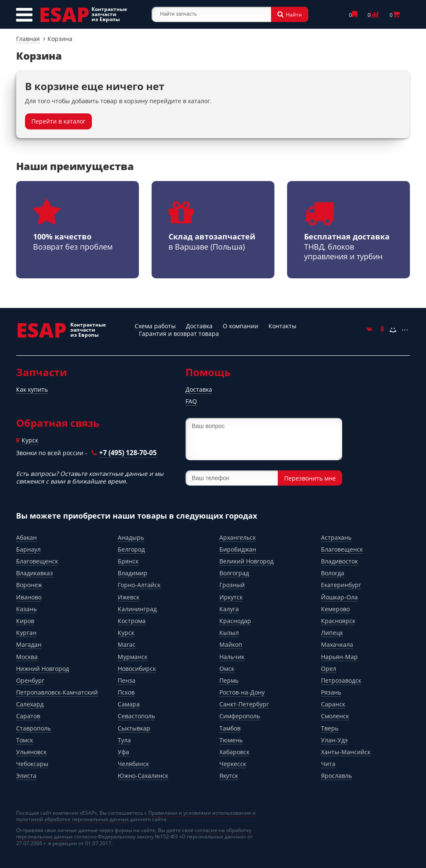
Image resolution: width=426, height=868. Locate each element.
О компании (241, 326)
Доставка (199, 326)
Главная (28, 39)
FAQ (191, 401)
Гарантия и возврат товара (179, 334)
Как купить (32, 389)
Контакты (282, 326)
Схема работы (155, 326)
